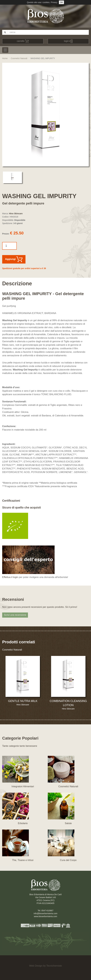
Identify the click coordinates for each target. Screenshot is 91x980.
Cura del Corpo (68, 860)
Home (5, 58)
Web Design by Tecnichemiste (45, 966)
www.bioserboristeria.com (46, 916)
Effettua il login (10, 577)
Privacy (54, 2)
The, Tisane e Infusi (23, 860)
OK (61, 2)
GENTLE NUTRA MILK (23, 701)
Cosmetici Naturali (19, 58)
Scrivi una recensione (15, 615)
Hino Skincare (16, 214)
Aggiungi (14, 259)
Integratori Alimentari (23, 786)
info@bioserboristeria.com (45, 913)
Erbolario (23, 823)
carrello (23, 41)
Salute (68, 823)
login (68, 41)
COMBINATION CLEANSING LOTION (68, 703)
